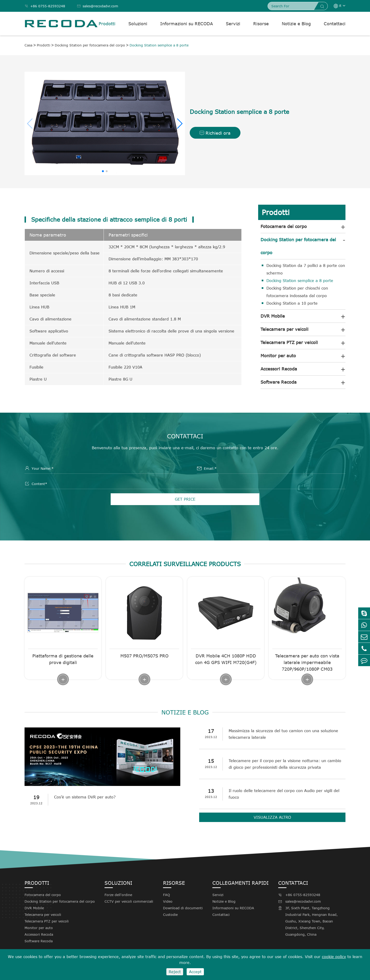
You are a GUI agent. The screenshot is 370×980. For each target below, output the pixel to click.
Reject (175, 972)
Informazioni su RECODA (187, 24)
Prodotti (107, 24)
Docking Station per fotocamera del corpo (90, 45)
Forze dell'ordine (118, 895)
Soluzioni (138, 24)
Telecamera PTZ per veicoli (289, 342)
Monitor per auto (278, 356)
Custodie (170, 915)
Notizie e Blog (296, 24)
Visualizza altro (272, 817)
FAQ (166, 895)
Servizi (233, 24)
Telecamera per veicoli (284, 329)
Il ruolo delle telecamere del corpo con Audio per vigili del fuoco (284, 794)
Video (168, 901)
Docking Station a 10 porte (292, 303)
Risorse (261, 24)
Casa (28, 45)
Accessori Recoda (279, 369)
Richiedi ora (215, 133)
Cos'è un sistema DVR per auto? (85, 797)
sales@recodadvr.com (98, 6)
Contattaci (335, 24)
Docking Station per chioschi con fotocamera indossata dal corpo (297, 292)
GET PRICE (185, 499)
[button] (179, 124)
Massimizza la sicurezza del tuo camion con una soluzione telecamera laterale (283, 734)
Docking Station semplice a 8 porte (159, 45)
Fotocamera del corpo (284, 226)
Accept (195, 972)
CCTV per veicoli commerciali (129, 901)
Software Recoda (279, 382)
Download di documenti (183, 908)
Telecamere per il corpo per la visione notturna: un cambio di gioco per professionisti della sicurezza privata (285, 764)
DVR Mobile (273, 316)
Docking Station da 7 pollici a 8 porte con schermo (306, 269)
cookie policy (334, 957)
